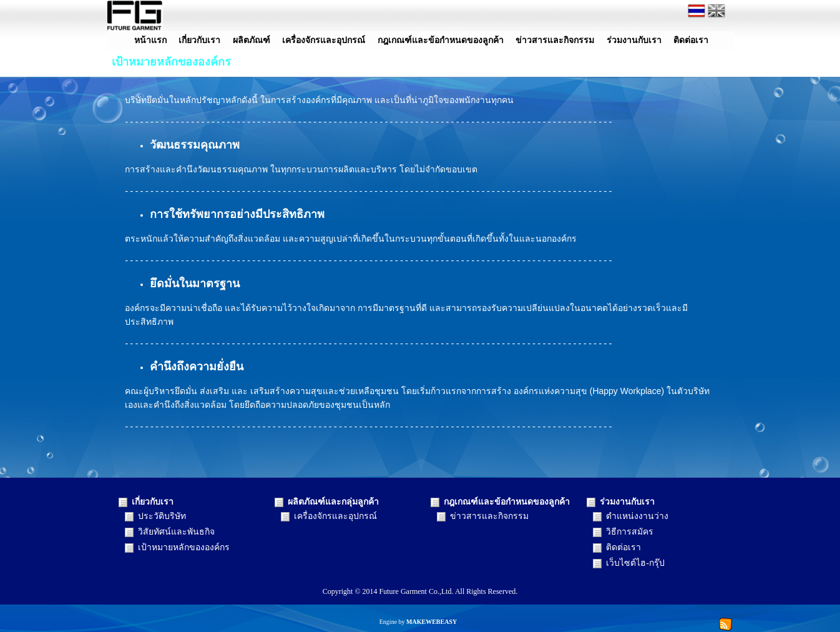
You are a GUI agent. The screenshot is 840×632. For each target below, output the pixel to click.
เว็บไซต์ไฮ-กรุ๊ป (635, 563)
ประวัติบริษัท (162, 516)
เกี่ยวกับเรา (199, 40)
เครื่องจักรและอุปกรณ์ (324, 40)
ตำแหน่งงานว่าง (637, 516)
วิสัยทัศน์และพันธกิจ (176, 532)
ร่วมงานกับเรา (634, 40)
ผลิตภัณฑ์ (252, 40)
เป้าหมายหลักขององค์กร (184, 547)
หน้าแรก (150, 40)
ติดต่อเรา (691, 40)
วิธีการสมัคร (630, 532)
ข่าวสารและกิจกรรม (555, 40)
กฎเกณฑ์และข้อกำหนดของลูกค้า (441, 40)
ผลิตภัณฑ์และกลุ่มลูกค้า (333, 502)
